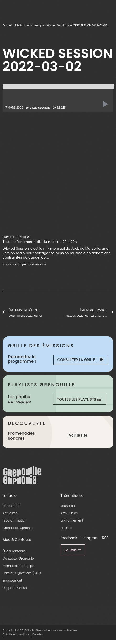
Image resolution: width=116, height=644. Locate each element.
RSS (105, 538)
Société (66, 528)
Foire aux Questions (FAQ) (22, 573)
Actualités (10, 513)
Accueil (7, 26)
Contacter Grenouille (18, 559)
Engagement (12, 581)
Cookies (38, 634)
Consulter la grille (80, 360)
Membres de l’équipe (18, 566)
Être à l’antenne (14, 551)
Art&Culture (69, 513)
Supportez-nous (15, 588)
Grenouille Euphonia (18, 528)
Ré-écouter (22, 26)
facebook (69, 538)
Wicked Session (57, 26)
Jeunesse (68, 506)
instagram (90, 538)
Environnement (72, 520)
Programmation (15, 520)
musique (38, 26)
